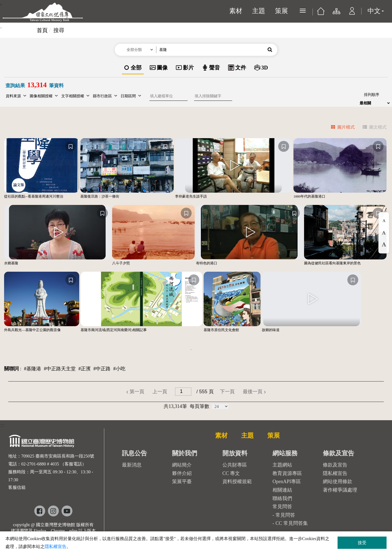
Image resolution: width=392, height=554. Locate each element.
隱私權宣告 (335, 473)
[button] (352, 14)
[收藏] (71, 146)
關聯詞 (11, 369)
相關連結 (282, 490)
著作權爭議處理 (340, 490)
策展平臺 (182, 482)
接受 (362, 543)
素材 (236, 11)
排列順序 (372, 95)
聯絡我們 (282, 498)
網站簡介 (182, 465)
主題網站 (282, 465)
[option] (133, 68)
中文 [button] (376, 11)
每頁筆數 (200, 406)
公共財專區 (235, 465)
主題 (259, 11)
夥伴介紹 (182, 473)
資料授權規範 (237, 482)
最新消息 (132, 465)
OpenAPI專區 (287, 482)
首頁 (42, 30)
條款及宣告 (335, 465)
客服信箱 (17, 487)
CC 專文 (231, 473)
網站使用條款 (338, 482)
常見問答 (285, 515)
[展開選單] (303, 11)
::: (1, 4)
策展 (281, 11)
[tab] (340, 128)
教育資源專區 (287, 473)
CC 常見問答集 (292, 523)
